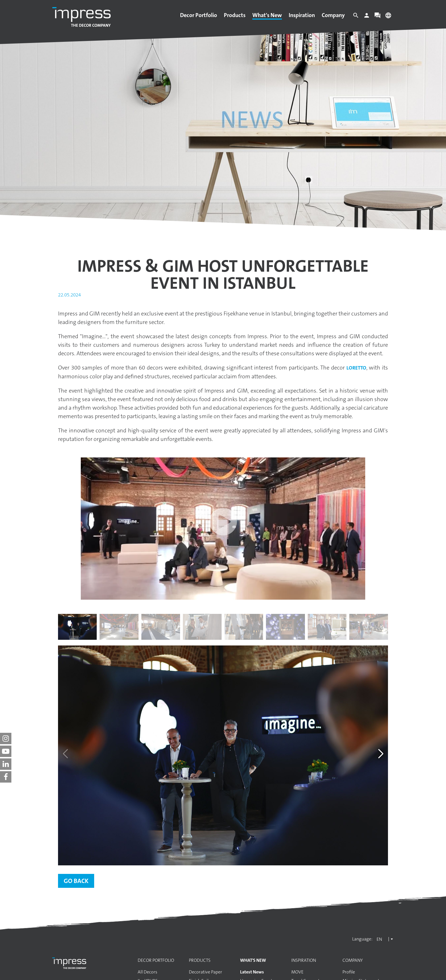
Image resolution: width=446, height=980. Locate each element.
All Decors (147, 972)
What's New (267, 15)
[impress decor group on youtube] (6, 751)
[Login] (367, 17)
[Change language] (388, 17)
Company (333, 15)
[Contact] (377, 17)
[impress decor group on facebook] (6, 777)
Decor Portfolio (199, 15)
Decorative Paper (206, 972)
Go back (76, 881)
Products (235, 15)
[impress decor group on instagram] (6, 738)
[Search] (356, 17)
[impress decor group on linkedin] (6, 764)
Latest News (252, 972)
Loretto (356, 368)
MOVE (297, 972)
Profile (349, 972)
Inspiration (302, 15)
